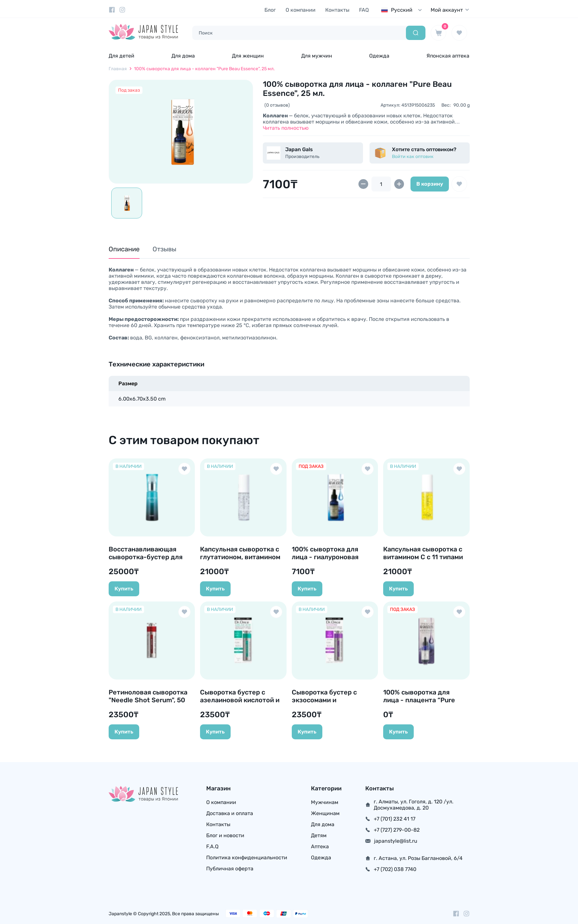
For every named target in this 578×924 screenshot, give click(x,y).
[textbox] (403, 10)
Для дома (183, 56)
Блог (270, 10)
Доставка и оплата (230, 813)
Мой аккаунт (450, 10)
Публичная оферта (230, 869)
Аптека (320, 846)
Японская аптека (448, 56)
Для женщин (248, 56)
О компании (301, 10)
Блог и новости (225, 835)
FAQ (364, 10)
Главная (118, 69)
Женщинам (325, 813)
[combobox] (403, 10)
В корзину (430, 184)
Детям (319, 835)
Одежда (379, 56)
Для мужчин (317, 56)
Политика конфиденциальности (247, 858)
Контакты (337, 10)
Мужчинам (325, 802)
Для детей (121, 56)
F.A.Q (212, 846)
